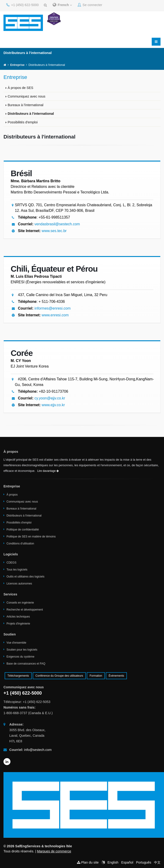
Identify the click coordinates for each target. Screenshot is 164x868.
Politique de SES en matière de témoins (31, 537)
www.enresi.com (55, 315)
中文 (157, 862)
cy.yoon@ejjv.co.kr (50, 398)
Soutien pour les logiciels (22, 650)
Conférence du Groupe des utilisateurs (59, 676)
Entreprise (17, 65)
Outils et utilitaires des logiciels (25, 577)
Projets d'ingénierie (18, 624)
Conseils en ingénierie (20, 603)
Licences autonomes (19, 584)
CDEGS (11, 563)
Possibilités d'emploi (23, 122)
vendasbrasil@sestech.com (57, 224)
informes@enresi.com (52, 308)
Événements (116, 676)
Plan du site (90, 862)
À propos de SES (20, 88)
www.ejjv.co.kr (53, 405)
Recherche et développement (25, 610)
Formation (96, 676)
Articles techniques (18, 617)
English (113, 862)
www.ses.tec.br (54, 231)
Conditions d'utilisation (20, 544)
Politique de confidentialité (23, 530)
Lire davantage (48, 471)
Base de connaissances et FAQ (26, 664)
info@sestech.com (38, 750)
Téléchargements (18, 676)
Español (127, 862)
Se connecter (90, 5)
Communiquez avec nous (26, 96)
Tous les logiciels (17, 570)
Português (144, 862)
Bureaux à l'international (26, 105)
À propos (12, 495)
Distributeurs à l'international (31, 114)
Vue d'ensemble (16, 643)
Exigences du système (20, 657)
